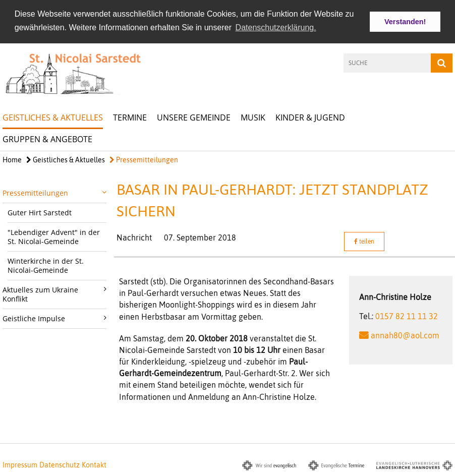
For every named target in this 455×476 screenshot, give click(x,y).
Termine (130, 116)
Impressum (20, 464)
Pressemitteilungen (144, 159)
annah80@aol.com (405, 334)
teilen (364, 241)
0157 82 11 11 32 (407, 315)
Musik (253, 116)
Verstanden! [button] (405, 22)
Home (12, 159)
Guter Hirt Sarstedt (40, 212)
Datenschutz (60, 464)
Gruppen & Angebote (47, 138)
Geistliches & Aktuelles (53, 116)
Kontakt (94, 464)
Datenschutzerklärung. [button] (276, 27)
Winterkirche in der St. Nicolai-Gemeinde (46, 264)
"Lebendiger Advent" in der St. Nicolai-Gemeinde (54, 236)
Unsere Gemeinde (194, 116)
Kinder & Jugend (310, 116)
